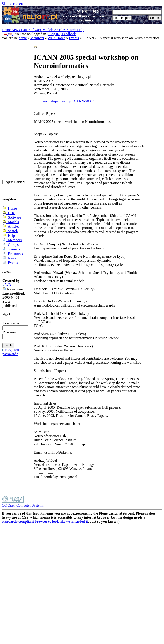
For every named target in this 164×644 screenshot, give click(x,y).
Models (48, 30)
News (16, 30)
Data (25, 30)
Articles (60, 30)
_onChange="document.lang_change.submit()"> (14, 182)
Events (74, 38)
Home (7, 30)
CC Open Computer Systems (23, 505)
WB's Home (56, 38)
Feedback (68, 34)
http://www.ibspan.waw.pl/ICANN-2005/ (64, 101)
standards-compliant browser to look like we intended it (45, 521)
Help (81, 30)
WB (8, 285)
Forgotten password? (11, 352)
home (23, 38)
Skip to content (13, 4)
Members (37, 38)
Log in (53, 34)
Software (36, 30)
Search (72, 30)
